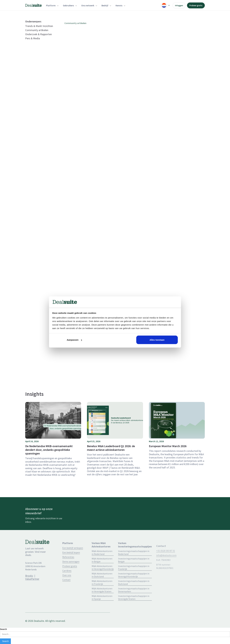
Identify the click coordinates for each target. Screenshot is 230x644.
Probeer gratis (196, 5)
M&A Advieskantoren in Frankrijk (102, 591)
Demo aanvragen (71, 570)
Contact (66, 588)
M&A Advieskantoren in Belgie (102, 569)
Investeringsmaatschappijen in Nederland (134, 561)
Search (3, 629)
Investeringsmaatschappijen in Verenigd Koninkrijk (134, 584)
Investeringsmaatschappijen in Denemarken (134, 599)
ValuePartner (32, 585)
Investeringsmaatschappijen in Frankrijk (134, 576)
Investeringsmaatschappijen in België (134, 569)
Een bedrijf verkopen (73, 556)
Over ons (67, 584)
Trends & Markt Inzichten (39, 32)
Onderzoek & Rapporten (39, 40)
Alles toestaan (157, 340)
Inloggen (179, 5)
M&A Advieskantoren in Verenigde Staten (102, 599)
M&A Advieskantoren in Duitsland (102, 584)
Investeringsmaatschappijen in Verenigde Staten (134, 606)
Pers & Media (33, 44)
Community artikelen (37, 36)
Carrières (67, 579)
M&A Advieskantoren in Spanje (102, 606)
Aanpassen (74, 340)
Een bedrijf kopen (71, 561)
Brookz (29, 582)
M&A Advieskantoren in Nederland (102, 561)
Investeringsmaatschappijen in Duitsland (134, 591)
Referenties (68, 566)
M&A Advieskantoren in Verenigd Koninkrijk (103, 576)
